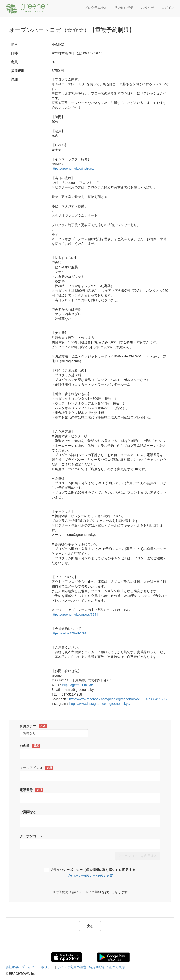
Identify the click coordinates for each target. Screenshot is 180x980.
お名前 (30, 746)
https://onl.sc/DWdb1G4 (69, 633)
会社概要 (12, 967)
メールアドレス (36, 768)
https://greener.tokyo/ (77, 685)
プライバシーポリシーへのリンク (88, 876)
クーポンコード (31, 836)
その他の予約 (124, 8)
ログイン (168, 8)
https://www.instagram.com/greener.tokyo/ (100, 704)
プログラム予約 (96, 8)
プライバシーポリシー (38, 967)
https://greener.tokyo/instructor (74, 169)
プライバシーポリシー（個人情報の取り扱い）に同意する (93, 870)
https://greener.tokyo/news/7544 (75, 615)
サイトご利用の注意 (72, 967)
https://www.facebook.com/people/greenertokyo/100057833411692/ (118, 699)
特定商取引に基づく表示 (107, 967)
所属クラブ (33, 726)
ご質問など (28, 812)
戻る (90, 926)
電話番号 (32, 790)
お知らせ (148, 8)
